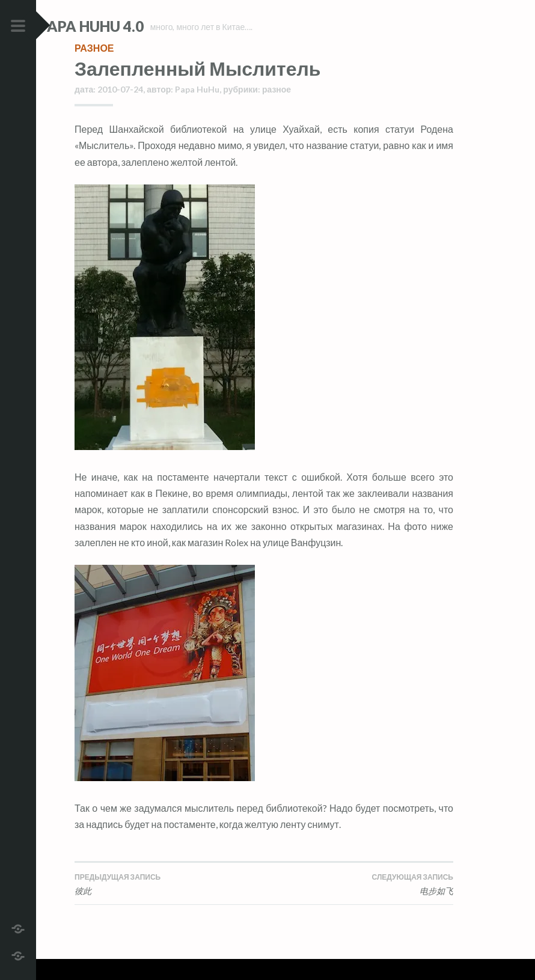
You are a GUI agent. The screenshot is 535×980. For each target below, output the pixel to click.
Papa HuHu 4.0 (127, 26)
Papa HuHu (197, 110)
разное (94, 69)
